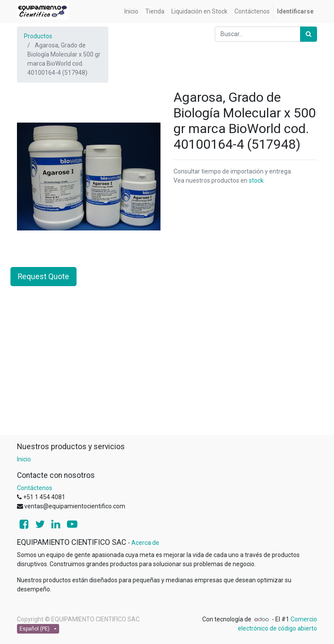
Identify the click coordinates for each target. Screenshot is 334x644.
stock (256, 180)
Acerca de (145, 543)
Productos (38, 36)
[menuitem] (131, 12)
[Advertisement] (167, 374)
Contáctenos (35, 488)
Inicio (24, 459)
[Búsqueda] (309, 34)
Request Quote (43, 277)
